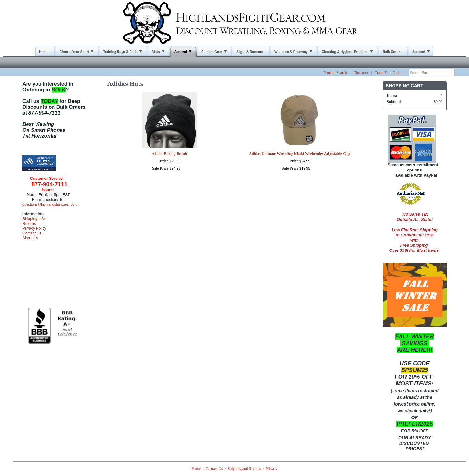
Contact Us (32, 233)
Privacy (272, 469)
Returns (29, 224)
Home (196, 469)
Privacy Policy (34, 228)
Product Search (335, 73)
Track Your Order (388, 73)
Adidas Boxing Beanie (170, 154)
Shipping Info (34, 219)
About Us (30, 238)
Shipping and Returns (244, 469)
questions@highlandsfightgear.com (50, 204)
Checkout (361, 73)
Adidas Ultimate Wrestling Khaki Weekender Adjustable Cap (300, 154)
